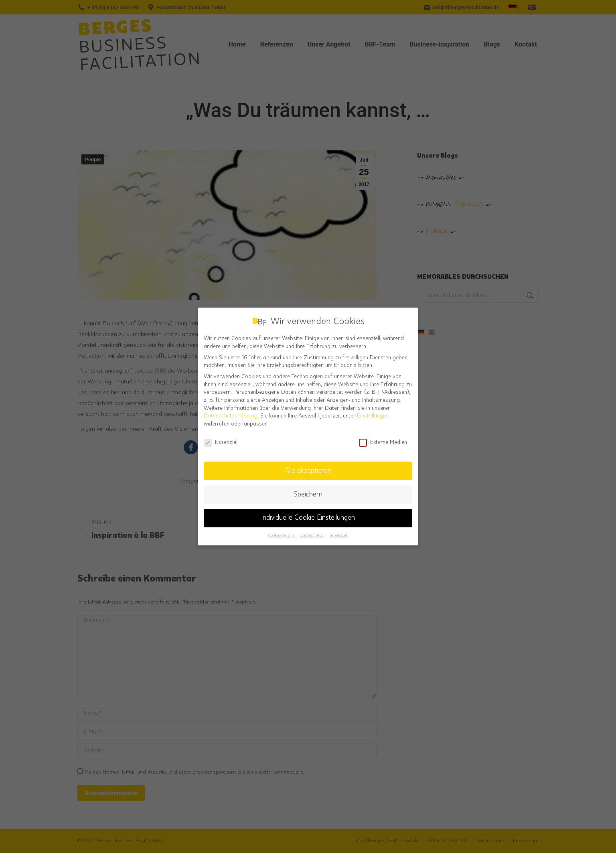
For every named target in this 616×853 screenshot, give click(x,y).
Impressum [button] (338, 531)
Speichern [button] (308, 490)
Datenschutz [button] (312, 531)
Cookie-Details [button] (282, 531)
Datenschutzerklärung (231, 411)
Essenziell (221, 438)
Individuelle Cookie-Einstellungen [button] (308, 513)
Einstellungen (373, 411)
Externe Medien (383, 438)
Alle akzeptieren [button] (308, 466)
